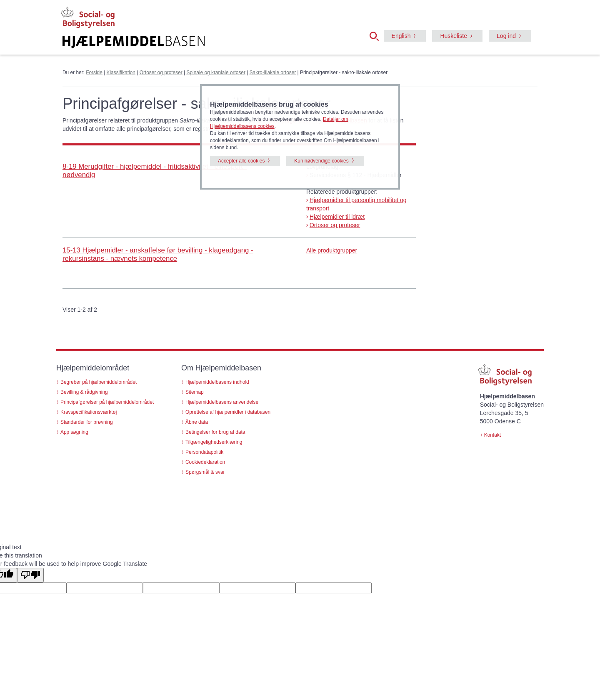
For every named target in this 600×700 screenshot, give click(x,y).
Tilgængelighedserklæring (214, 442)
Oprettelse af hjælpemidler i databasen (228, 412)
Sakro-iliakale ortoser (273, 72)
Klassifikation (121, 72)
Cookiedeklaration (205, 462)
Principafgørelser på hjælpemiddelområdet (107, 402)
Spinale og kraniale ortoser (216, 72)
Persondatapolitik (204, 452)
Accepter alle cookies (241, 161)
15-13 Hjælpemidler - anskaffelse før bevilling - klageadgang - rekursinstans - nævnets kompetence (158, 254)
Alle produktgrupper (332, 250)
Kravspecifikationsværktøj (89, 412)
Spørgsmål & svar (205, 472)
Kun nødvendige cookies (321, 161)
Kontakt (492, 435)
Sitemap (195, 392)
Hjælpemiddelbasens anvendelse (222, 402)
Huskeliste (454, 36)
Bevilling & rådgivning (84, 392)
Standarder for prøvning (87, 422)
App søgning (74, 432)
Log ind (506, 36)
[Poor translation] (30, 575)
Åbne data (197, 422)
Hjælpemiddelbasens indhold (217, 382)
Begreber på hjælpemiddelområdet (99, 382)
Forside (94, 72)
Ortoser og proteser (161, 72)
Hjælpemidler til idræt (337, 217)
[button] (377, 35)
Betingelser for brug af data (215, 432)
